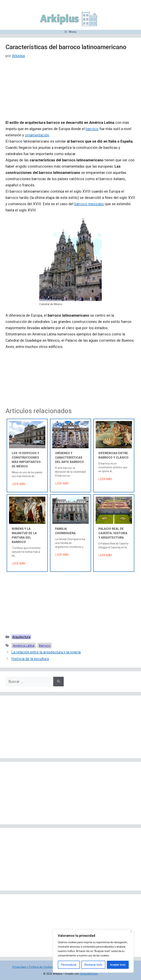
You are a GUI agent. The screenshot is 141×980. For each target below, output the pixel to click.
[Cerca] (131, 931)
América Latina (24, 646)
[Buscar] (58, 682)
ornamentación (37, 135)
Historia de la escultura (30, 659)
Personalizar (69, 965)
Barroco (45, 646)
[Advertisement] (70, 92)
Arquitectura (21, 637)
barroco (92, 129)
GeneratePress (89, 974)
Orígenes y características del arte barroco (69, 458)
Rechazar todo (93, 965)
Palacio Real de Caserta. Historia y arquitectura (113, 533)
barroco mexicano (89, 204)
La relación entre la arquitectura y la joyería (46, 652)
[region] (93, 951)
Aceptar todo (118, 965)
